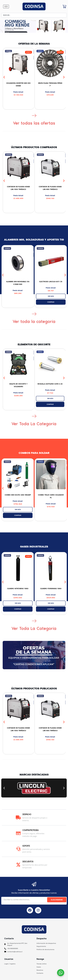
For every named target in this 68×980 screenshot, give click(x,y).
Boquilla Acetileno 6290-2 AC (50, 384)
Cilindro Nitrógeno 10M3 (18, 589)
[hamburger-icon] (6, 7)
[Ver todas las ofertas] (34, 115)
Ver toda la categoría (34, 321)
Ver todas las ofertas (34, 123)
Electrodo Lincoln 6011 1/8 (51, 282)
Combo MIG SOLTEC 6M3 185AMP (18, 495)
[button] (3, 26)
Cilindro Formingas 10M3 (51, 589)
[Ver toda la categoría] (34, 314)
